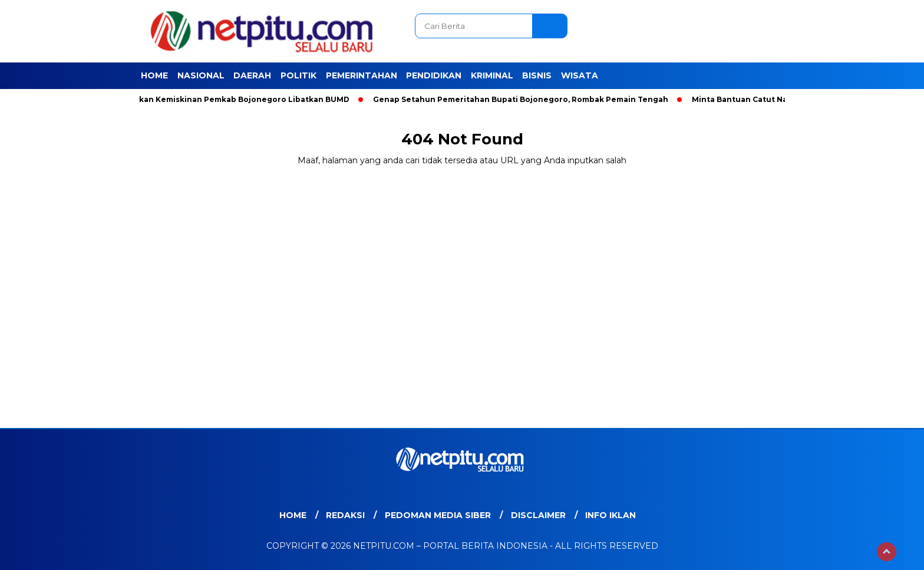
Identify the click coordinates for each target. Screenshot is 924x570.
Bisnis (537, 75)
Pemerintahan (362, 75)
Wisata (580, 75)
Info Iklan (610, 515)
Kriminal (492, 75)
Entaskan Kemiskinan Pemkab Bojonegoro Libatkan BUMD (235, 99)
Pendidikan (434, 75)
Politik (298, 75)
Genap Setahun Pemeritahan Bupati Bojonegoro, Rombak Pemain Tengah (523, 99)
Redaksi (345, 515)
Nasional (201, 75)
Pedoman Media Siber (438, 515)
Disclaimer (538, 515)
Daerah (252, 75)
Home (154, 75)
